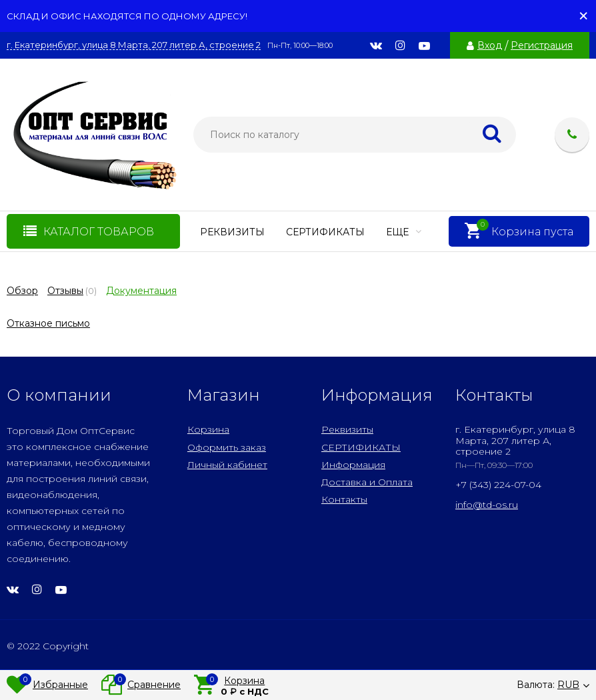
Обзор (22, 291)
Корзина (208, 429)
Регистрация (542, 45)
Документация (141, 291)
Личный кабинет (227, 465)
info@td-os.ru (487, 505)
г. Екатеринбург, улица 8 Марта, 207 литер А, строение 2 (134, 45)
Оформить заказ (227, 447)
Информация (353, 465)
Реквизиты (232, 232)
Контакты (344, 499)
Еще (404, 232)
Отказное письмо (48, 323)
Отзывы (65, 291)
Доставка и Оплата (367, 482)
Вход (490, 45)
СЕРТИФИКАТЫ (325, 232)
